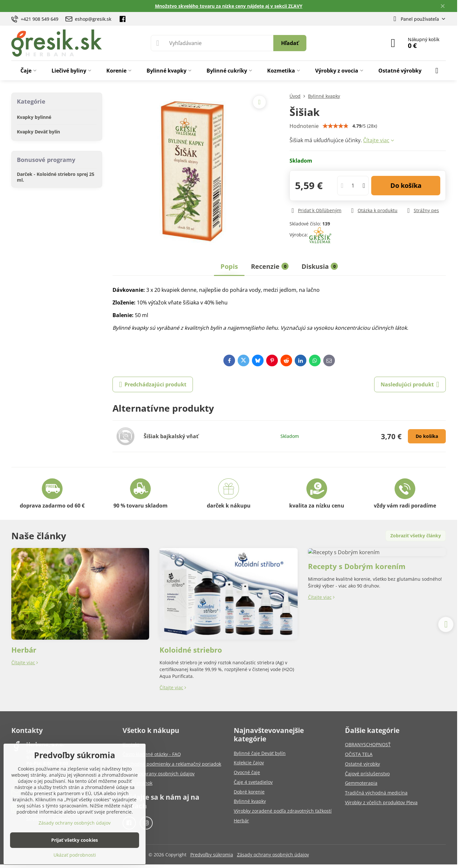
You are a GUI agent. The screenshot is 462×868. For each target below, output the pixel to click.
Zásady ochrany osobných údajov (273, 855)
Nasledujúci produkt (410, 384)
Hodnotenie (304, 126)
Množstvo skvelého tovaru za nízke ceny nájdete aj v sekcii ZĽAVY (229, 6)
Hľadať (290, 43)
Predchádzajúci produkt (153, 384)
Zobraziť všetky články (416, 536)
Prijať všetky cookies (75, 840)
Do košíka (406, 185)
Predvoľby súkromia (212, 855)
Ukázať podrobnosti (75, 855)
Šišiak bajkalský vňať (171, 436)
